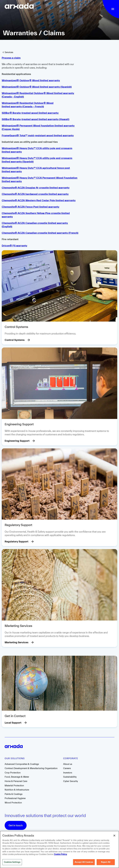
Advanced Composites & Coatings (22, 764)
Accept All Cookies (84, 863)
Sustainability (70, 777)
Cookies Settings (12, 863)
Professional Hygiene (15, 798)
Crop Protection (13, 773)
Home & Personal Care (16, 781)
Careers (67, 768)
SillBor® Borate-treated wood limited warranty (30, 113)
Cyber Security (71, 781)
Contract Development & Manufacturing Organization (31, 768)
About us (68, 764)
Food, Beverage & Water (17, 777)
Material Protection (14, 785)
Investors (68, 773)
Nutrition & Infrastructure (17, 790)
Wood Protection (13, 803)
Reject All (106, 863)
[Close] (114, 836)
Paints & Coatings (14, 794)
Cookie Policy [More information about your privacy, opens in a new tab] (60, 855)
